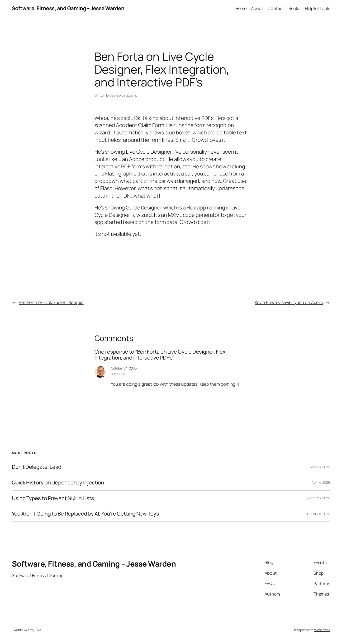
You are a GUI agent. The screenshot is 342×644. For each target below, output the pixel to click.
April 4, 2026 (321, 482)
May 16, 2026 (320, 467)
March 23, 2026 (318, 498)
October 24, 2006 (124, 368)
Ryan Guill (118, 374)
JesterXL (116, 95)
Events (132, 95)
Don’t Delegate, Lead (37, 467)
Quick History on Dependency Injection (58, 483)
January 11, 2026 (318, 514)
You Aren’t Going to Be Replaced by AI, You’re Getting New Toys (85, 514)
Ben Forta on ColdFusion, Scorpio (51, 302)
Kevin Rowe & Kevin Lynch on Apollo (289, 302)
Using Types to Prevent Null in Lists (53, 498)
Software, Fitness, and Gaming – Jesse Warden (68, 8)
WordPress (322, 630)
